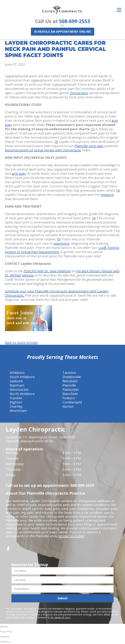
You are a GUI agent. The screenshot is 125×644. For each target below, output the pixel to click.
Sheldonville (72, 377)
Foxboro (69, 398)
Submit (63, 598)
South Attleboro (22, 377)
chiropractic (79, 93)
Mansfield (70, 394)
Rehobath (70, 381)
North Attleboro (22, 394)
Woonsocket (19, 390)
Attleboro (17, 373)
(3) (118, 190)
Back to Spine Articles (21, 343)
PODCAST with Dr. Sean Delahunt (47, 271)
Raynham (17, 385)
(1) (93, 129)
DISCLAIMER (12, 617)
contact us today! (71, 536)
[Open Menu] (119, 10)
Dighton (16, 402)
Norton (68, 406)
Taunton (69, 373)
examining (61, 243)
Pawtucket (71, 390)
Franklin (16, 398)
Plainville (69, 385)
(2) (56, 142)
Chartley (16, 406)
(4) (94, 218)
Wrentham (18, 411)
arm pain (19, 174)
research (107, 195)
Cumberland (72, 402)
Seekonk (16, 381)
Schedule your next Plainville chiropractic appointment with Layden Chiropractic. (57, 293)
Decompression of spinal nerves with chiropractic (43, 150)
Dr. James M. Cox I (61, 617)
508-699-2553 (75, 21)
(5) (59, 239)
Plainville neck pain (89, 146)
